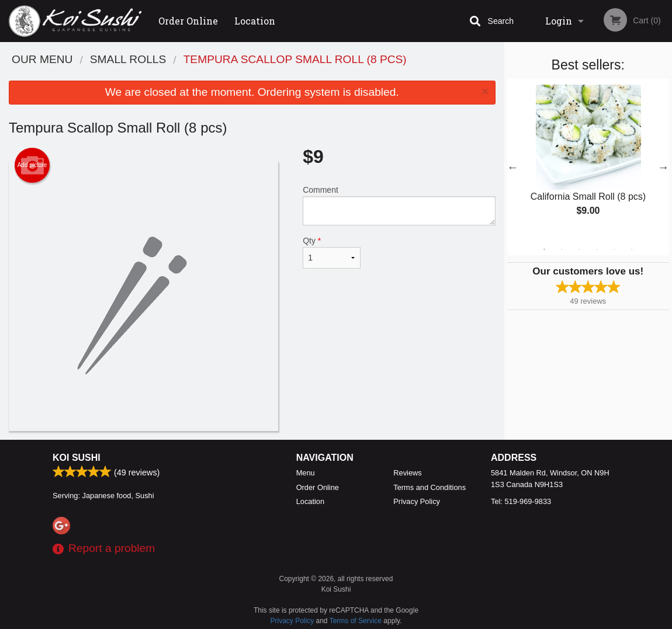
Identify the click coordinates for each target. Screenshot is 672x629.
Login (559, 21)
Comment (399, 205)
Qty (332, 252)
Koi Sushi (77, 458)
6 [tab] (632, 249)
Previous (513, 167)
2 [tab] (562, 249)
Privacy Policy (417, 501)
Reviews (407, 473)
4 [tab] (597, 249)
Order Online (188, 21)
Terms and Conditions (429, 487)
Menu (306, 473)
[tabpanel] (588, 160)
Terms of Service (356, 621)
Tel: (521, 501)
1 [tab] (544, 249)
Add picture (32, 165)
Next (663, 167)
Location (255, 21)
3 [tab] (579, 249)
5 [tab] (614, 249)
